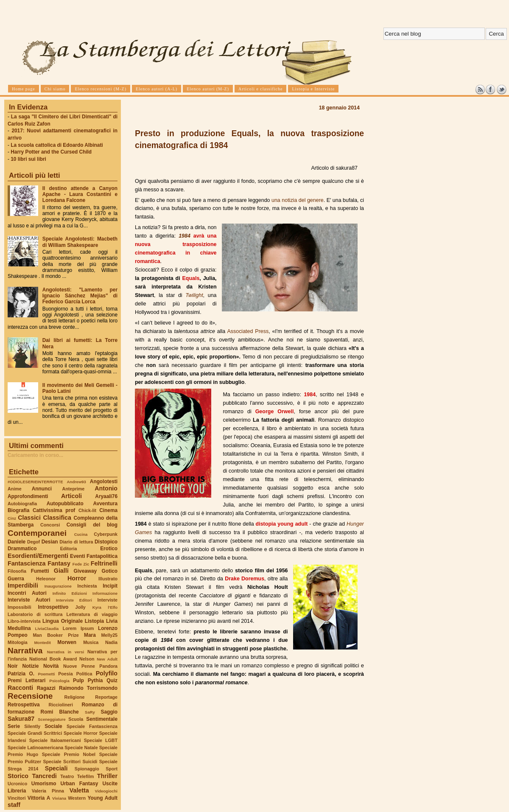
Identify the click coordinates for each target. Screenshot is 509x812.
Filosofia (17, 571)
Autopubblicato (65, 504)
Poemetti (46, 674)
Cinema (108, 510)
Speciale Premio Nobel (69, 754)
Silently (32, 726)
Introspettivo (53, 607)
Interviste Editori (74, 600)
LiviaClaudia (47, 629)
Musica (91, 642)
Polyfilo (107, 673)
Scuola (76, 719)
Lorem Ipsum (78, 628)
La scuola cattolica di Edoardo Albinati (57, 145)
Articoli (71, 496)
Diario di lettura (76, 542)
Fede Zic (81, 564)
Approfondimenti (28, 496)
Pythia (95, 680)
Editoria (69, 549)
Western (77, 798)
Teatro (67, 776)
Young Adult (102, 798)
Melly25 (109, 635)
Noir (13, 666)
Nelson (87, 659)
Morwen (67, 642)
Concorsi (50, 525)
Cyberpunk (106, 534)
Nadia (111, 642)
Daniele (17, 542)
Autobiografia (22, 504)
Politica (84, 674)
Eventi (78, 556)
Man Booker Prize (56, 635)
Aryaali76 (106, 496)
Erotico (109, 549)
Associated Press (248, 331)
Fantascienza (27, 563)
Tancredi (45, 776)
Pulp (78, 680)
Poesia (65, 674)
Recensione (30, 696)
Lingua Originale (63, 621)
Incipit (110, 586)
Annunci (42, 489)
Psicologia (59, 681)
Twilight (194, 295)
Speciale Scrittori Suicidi (70, 762)
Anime (15, 489)
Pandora (108, 666)
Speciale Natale (81, 748)
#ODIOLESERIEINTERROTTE (35, 482)
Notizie (30, 666)
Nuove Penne (79, 666)
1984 (185, 236)
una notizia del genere (298, 200)
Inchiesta (87, 586)
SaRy (90, 712)
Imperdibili (23, 585)
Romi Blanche (60, 712)
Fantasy (59, 563)
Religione (75, 697)
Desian (50, 542)
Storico (18, 776)
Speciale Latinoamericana (35, 748)
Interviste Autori (29, 600)
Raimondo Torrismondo (88, 688)
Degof (34, 542)
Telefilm (85, 776)
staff (14, 805)
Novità (51, 666)
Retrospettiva (24, 705)
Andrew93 (77, 482)
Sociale (53, 726)
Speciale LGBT (101, 740)
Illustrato (108, 579)
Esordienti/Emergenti (38, 556)
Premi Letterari (27, 680)
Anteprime (74, 489)
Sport (112, 769)
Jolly (80, 607)
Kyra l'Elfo (105, 607)
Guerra (16, 579)
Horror (77, 578)
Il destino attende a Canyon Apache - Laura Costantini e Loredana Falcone (80, 194)
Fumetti (40, 571)
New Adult (107, 659)
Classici (29, 518)
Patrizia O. (21, 674)
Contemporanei (37, 533)
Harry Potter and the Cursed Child (51, 152)
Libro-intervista (24, 621)
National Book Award (53, 659)
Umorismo (44, 784)
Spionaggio (87, 769)
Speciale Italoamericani (55, 740)
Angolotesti (104, 482)
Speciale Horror (81, 733)
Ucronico (17, 784)
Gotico (109, 571)
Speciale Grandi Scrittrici (35, 733)
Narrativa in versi (66, 652)
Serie (14, 726)
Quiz (112, 680)
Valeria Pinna (48, 791)
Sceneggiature (52, 719)
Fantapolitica (102, 556)
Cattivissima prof (54, 510)
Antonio (106, 488)
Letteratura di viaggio (92, 614)
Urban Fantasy (79, 784)
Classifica (57, 518)
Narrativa (25, 651)
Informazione (105, 593)
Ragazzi (46, 688)
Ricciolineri (60, 705)
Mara (90, 635)
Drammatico (22, 549)
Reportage (106, 697)
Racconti (20, 688)
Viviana (59, 798)
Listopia (94, 621)
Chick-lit (87, 510)
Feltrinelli (104, 563)
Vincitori (17, 798)
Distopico (106, 542)
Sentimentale (102, 719)
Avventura (105, 504)
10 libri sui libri (28, 159)
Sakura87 (21, 719)
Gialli (61, 571)
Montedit (42, 643)
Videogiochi (106, 791)
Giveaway (85, 571)
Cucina (81, 534)
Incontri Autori (27, 593)
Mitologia (18, 642)
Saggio (109, 712)
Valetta (79, 790)
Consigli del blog (92, 525)
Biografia (18, 510)
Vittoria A (39, 798)
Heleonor (46, 579)
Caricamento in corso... (35, 455)
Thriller (107, 776)
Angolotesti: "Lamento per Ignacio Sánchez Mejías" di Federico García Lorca (80, 296)
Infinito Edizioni (70, 593)
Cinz (12, 518)
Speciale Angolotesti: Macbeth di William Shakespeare (80, 242)
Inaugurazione (58, 586)
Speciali (56, 768)
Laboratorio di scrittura (35, 614)
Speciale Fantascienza (92, 726)
